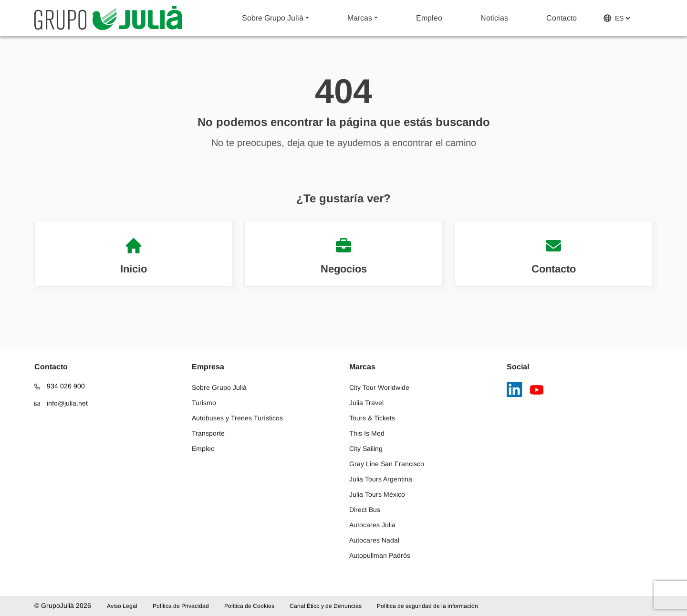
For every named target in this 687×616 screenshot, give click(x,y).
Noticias (494, 18)
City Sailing (366, 449)
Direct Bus (365, 510)
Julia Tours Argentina (381, 479)
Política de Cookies (249, 606)
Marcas (360, 18)
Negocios (344, 256)
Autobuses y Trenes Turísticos (237, 418)
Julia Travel (366, 403)
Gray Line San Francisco (387, 464)
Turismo (204, 403)
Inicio (134, 256)
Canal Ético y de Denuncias (326, 606)
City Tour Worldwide (379, 387)
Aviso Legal (122, 606)
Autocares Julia (372, 525)
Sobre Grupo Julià (273, 18)
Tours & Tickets (372, 418)
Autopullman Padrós (380, 555)
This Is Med (367, 433)
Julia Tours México (377, 494)
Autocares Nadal (374, 540)
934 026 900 (60, 386)
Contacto (562, 18)
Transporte (208, 433)
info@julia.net (61, 403)
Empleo (429, 18)
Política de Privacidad (181, 606)
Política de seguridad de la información (427, 606)
